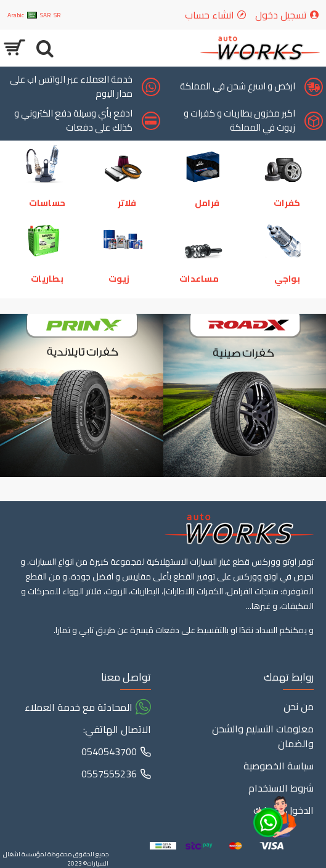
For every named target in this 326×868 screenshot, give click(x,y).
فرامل (207, 203)
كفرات (287, 203)
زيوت (119, 279)
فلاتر (127, 203)
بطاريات (47, 279)
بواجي (287, 279)
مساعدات (199, 279)
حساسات (47, 203)
